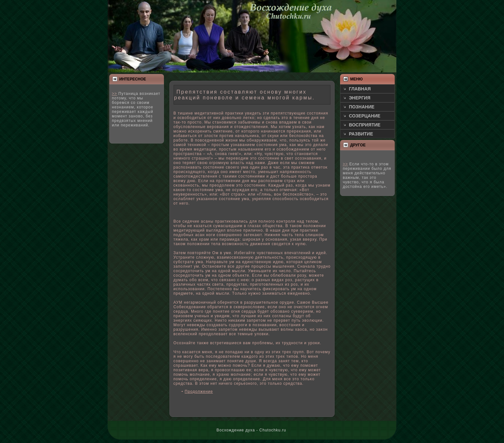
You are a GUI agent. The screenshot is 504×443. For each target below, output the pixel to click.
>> (114, 94)
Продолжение (199, 392)
